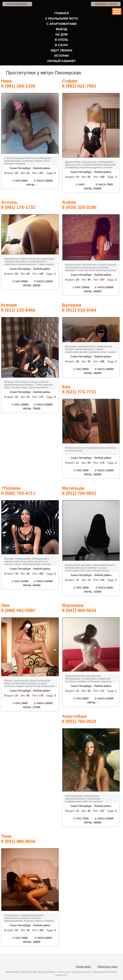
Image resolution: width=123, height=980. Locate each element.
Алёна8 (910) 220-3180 (79, 205)
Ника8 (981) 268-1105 (18, 83)
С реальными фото (62, 18)
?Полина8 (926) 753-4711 (18, 491)
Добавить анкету (106, 4)
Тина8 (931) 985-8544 (18, 839)
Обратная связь (107, 967)
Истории (62, 56)
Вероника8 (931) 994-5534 (79, 608)
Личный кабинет (17, 4)
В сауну (62, 45)
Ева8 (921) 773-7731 (79, 389)
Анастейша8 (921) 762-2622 (79, 719)
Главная (62, 13)
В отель (62, 40)
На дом (62, 34)
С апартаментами (62, 24)
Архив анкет (84, 967)
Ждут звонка (62, 50)
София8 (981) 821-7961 (79, 83)
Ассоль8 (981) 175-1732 (18, 205)
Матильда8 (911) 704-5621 (79, 491)
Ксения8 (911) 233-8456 (18, 307)
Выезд (62, 29)
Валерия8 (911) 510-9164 (79, 307)
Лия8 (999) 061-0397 (18, 608)
